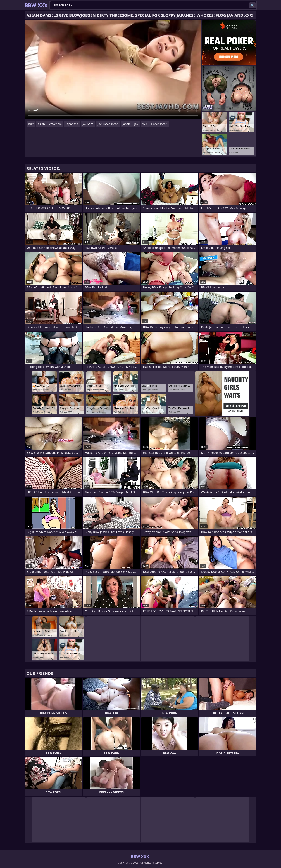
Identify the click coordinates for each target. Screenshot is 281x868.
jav (136, 124)
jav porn (88, 124)
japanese (72, 124)
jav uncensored (108, 124)
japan (126, 124)
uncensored (159, 124)
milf (31, 124)
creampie (55, 124)
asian (41, 124)
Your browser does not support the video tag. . (113, 69)
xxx (145, 124)
